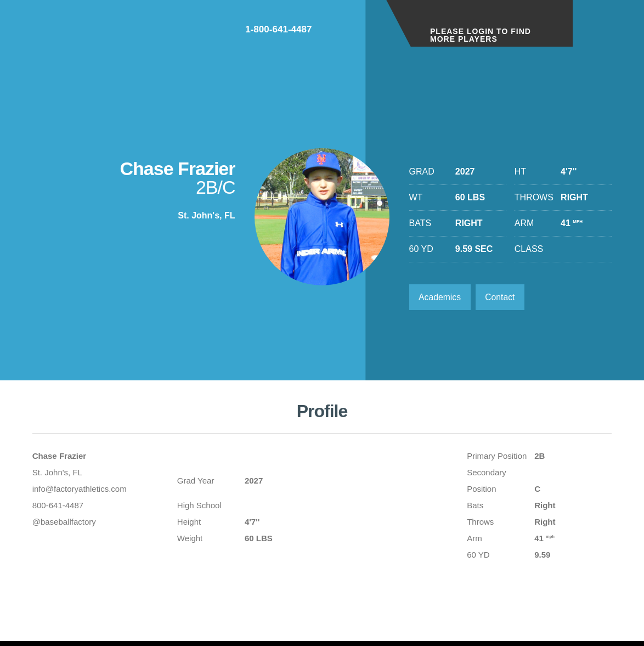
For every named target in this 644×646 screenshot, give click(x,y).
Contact (502, 297)
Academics (440, 297)
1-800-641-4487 (335, 32)
